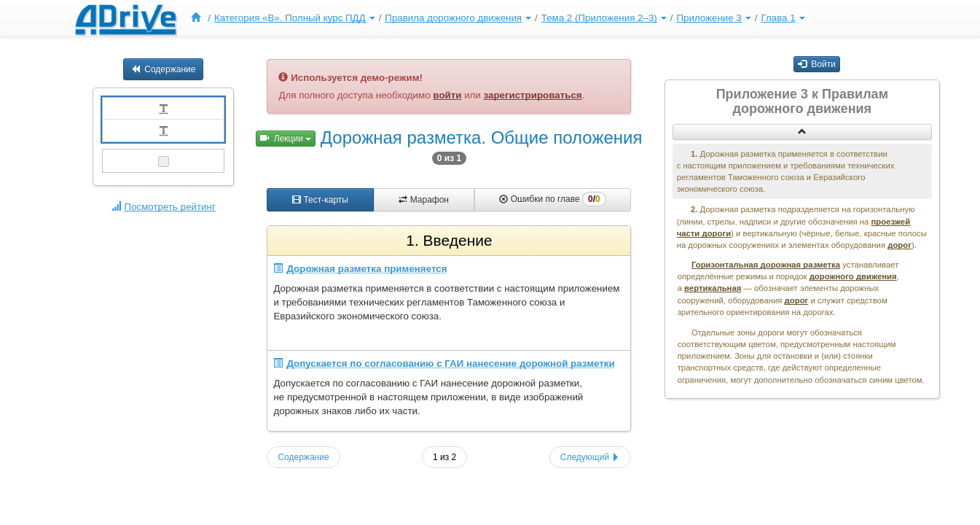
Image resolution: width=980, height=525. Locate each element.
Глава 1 (783, 18)
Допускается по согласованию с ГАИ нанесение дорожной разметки (444, 363)
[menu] (496, 18)
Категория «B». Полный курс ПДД (295, 18)
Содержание (163, 69)
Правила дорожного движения (458, 18)
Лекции (286, 139)
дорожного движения (853, 276)
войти (447, 95)
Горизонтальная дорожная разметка (766, 265)
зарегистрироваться (533, 95)
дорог (899, 245)
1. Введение (449, 240)
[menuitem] (199, 18)
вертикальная (713, 288)
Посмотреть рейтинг (164, 207)
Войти (817, 64)
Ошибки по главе (552, 199)
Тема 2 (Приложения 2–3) (604, 18)
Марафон (424, 200)
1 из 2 (444, 457)
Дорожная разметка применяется (360, 269)
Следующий (591, 457)
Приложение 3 (713, 18)
